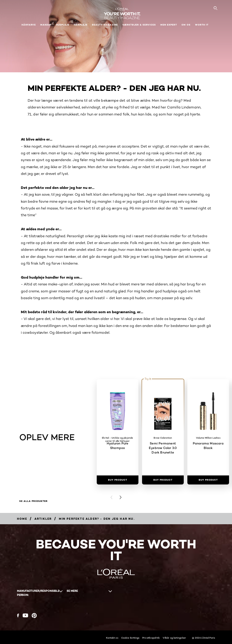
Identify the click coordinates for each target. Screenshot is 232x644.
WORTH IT (202, 25)
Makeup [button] (46, 25)
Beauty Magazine (105, 25)
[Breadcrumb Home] (22, 519)
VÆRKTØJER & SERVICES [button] (139, 25)
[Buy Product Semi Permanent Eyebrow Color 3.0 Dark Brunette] (163, 480)
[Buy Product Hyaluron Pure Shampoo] (118, 480)
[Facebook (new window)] (18, 615)
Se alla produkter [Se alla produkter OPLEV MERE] (33, 501)
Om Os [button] (186, 25)
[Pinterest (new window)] (34, 616)
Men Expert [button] (169, 25)
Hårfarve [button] (29, 25)
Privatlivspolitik (151, 638)
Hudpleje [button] (63, 25)
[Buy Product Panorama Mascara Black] (208, 480)
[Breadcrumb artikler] (43, 519)
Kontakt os (112, 638)
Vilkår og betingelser (174, 638)
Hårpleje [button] (81, 25)
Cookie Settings (130, 638)
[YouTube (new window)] (25, 615)
